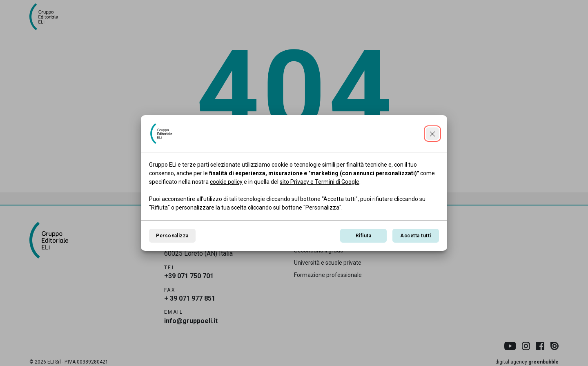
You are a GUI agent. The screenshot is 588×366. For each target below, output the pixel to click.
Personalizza (172, 236)
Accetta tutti (415, 236)
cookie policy (226, 182)
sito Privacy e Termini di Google (320, 182)
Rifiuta (363, 236)
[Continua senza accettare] (432, 134)
